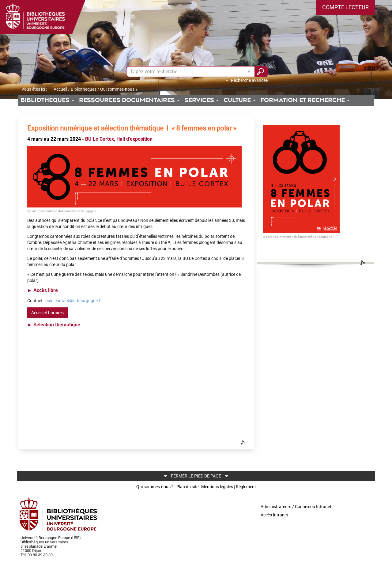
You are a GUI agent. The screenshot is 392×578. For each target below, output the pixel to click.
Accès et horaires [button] (47, 313)
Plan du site (187, 487)
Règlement (246, 487)
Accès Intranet (274, 515)
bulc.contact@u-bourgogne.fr (74, 301)
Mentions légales (217, 487)
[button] (345, 7)
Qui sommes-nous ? (155, 487)
